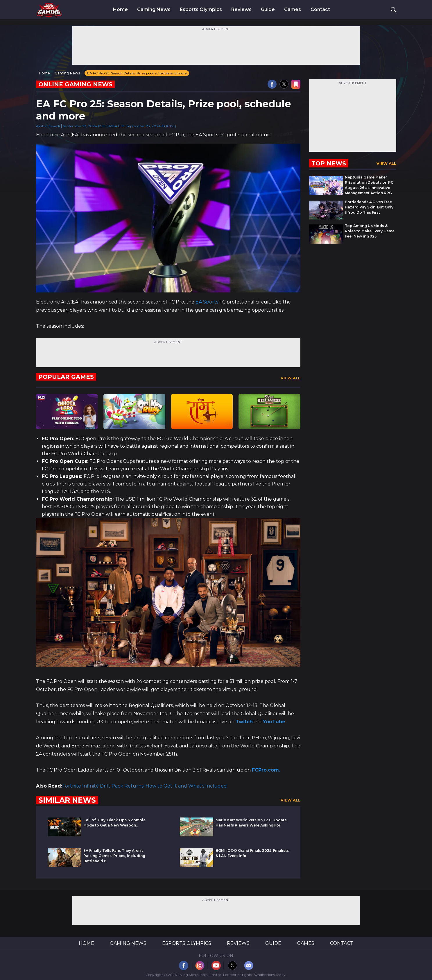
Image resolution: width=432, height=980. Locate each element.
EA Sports (206, 302)
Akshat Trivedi (48, 126)
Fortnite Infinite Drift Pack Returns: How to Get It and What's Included (145, 786)
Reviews (241, 10)
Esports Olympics (201, 10)
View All (291, 378)
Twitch (244, 722)
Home (120, 10)
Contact (320, 10)
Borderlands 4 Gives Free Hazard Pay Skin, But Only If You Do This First (369, 207)
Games (293, 10)
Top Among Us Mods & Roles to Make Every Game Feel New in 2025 (370, 231)
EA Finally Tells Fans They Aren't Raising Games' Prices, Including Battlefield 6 (114, 856)
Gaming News (154, 10)
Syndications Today (270, 975)
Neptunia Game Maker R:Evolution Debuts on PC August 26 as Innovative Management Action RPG (369, 185)
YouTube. (275, 722)
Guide (268, 10)
